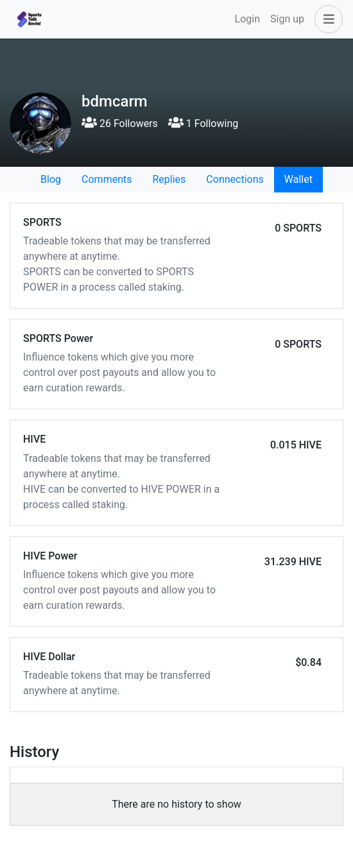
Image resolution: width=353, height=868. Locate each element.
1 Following (203, 123)
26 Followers (120, 123)
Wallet (298, 179)
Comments (107, 179)
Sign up (287, 19)
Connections (235, 179)
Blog (51, 179)
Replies (169, 179)
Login (247, 19)
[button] (326, 19)
